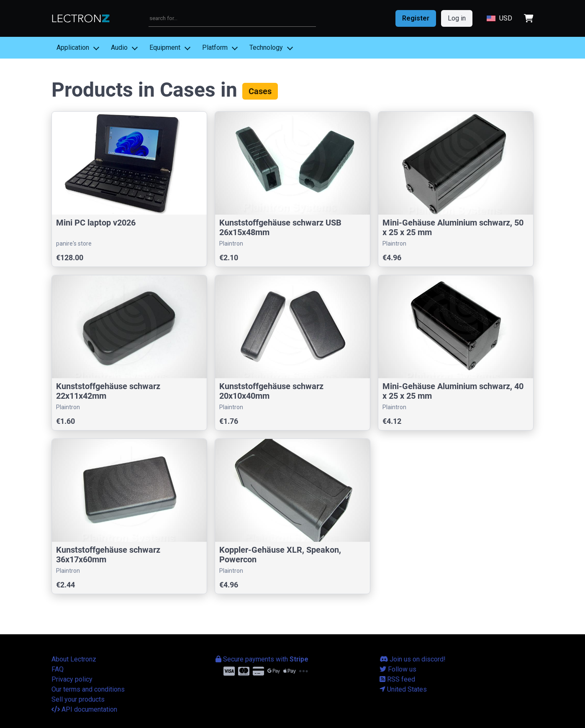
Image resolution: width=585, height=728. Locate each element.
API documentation (84, 709)
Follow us (398, 669)
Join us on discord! (413, 659)
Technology (266, 47)
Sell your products (78, 699)
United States (403, 689)
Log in (457, 18)
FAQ (58, 669)
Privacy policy (72, 679)
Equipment (165, 47)
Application (73, 47)
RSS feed (397, 679)
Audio (119, 47)
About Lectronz (74, 659)
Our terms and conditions (88, 689)
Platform (215, 47)
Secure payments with (262, 659)
